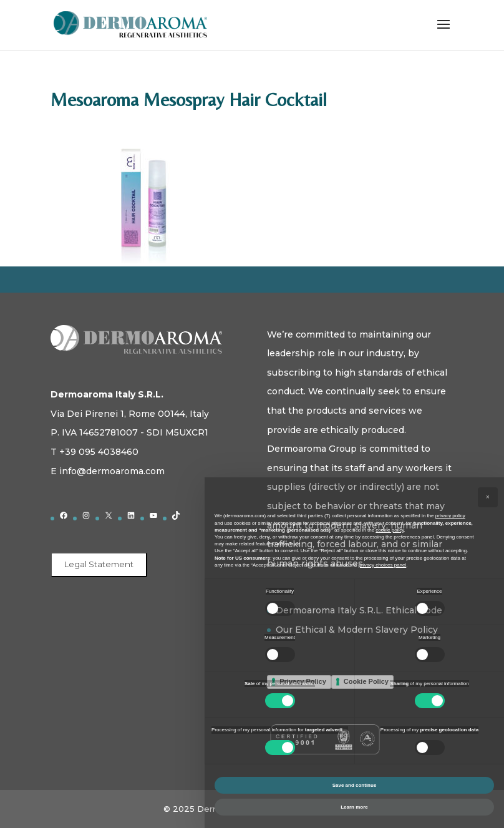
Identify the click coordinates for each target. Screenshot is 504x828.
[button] (488, 497)
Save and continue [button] (355, 785)
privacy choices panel (382, 565)
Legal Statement (99, 564)
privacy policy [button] (450, 516)
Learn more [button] (354, 807)
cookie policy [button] (390, 530)
